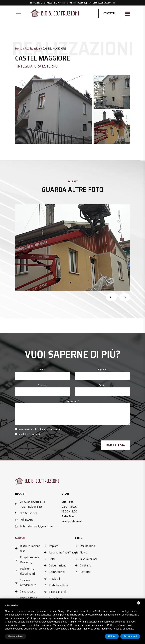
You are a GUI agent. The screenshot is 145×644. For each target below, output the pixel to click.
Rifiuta (112, 636)
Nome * (43, 369)
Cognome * (102, 369)
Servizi (20, 538)
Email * (102, 385)
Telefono (43, 385)
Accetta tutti (130, 636)
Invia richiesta (116, 445)
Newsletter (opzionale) (29, 434)
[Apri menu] (19, 13)
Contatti (109, 13)
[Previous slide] (111, 297)
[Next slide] (125, 297)
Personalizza (15, 636)
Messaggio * (73, 401)
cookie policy (74, 618)
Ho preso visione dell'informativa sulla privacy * (41, 429)
